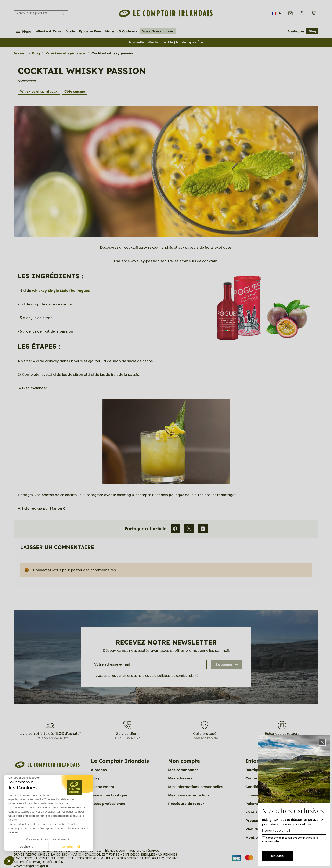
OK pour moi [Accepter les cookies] (71, 847)
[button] (9, 861)
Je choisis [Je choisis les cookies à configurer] (26, 847)
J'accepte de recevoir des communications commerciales (290, 840)
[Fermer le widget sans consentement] (24, 778)
